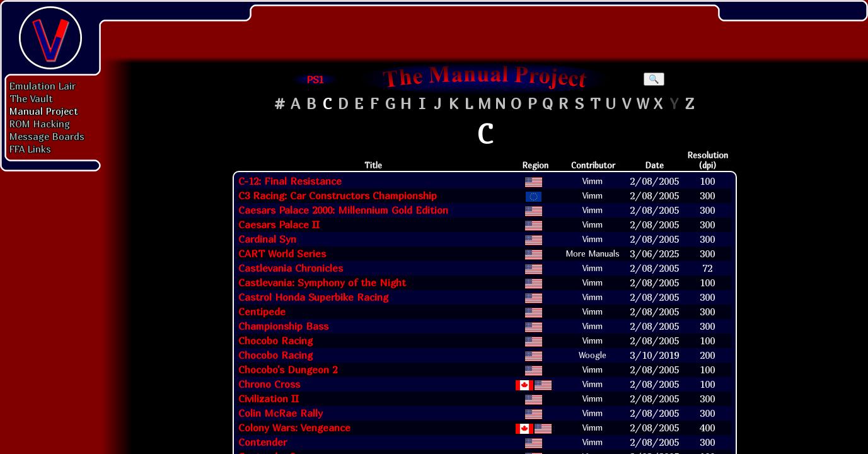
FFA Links (30, 149)
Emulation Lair (43, 86)
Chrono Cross (269, 384)
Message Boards (47, 136)
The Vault (31, 98)
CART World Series (282, 253)
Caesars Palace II (279, 224)
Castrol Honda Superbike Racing (313, 297)
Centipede (262, 311)
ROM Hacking (40, 124)
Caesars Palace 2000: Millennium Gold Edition (343, 210)
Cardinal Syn (267, 239)
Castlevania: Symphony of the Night (322, 282)
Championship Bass (283, 326)
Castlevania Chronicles (291, 268)
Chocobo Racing (275, 340)
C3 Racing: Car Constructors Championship (338, 195)
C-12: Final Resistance (290, 181)
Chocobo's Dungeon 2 (288, 370)
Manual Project (44, 111)
